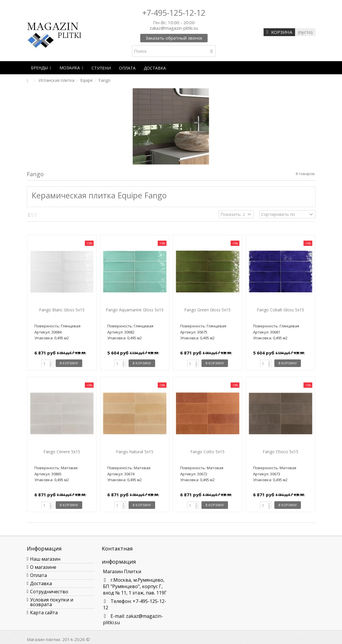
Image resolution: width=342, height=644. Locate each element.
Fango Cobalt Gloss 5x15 (280, 310)
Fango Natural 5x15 (135, 452)
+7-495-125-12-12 (174, 13)
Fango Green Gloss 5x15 (207, 310)
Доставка (41, 583)
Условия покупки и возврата (52, 602)
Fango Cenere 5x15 (62, 452)
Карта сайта (44, 613)
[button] (41, 68)
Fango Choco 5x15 (280, 452)
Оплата (38, 575)
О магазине (43, 567)
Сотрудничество (49, 592)
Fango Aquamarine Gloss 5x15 (135, 310)
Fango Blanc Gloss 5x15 (62, 310)
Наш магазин (45, 559)
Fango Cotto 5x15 (207, 452)
